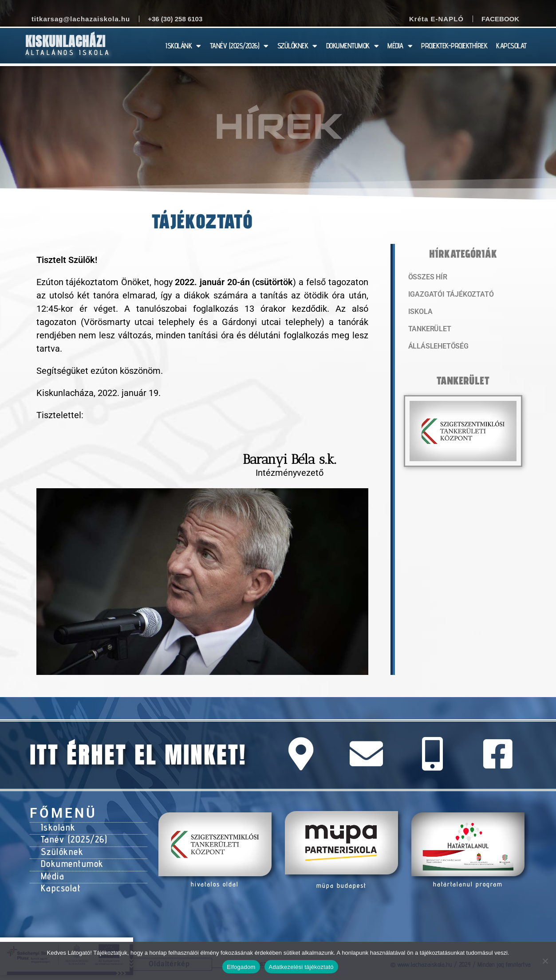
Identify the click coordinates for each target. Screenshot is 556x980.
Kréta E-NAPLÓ (436, 19)
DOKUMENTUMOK (353, 46)
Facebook (500, 19)
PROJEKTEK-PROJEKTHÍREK (454, 46)
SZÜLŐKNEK (297, 46)
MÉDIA (400, 46)
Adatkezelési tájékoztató (301, 967)
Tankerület (429, 330)
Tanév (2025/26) (73, 838)
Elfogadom (241, 967)
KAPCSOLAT (511, 46)
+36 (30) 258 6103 (175, 19)
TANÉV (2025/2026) (239, 46)
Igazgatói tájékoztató (448, 295)
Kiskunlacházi (65, 41)
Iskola (420, 313)
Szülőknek (61, 849)
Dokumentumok (70, 860)
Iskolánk (57, 827)
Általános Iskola (68, 53)
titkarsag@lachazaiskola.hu (81, 19)
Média (52, 871)
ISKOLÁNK (183, 46)
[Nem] (545, 961)
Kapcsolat (60, 882)
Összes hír (427, 277)
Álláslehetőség (436, 348)
